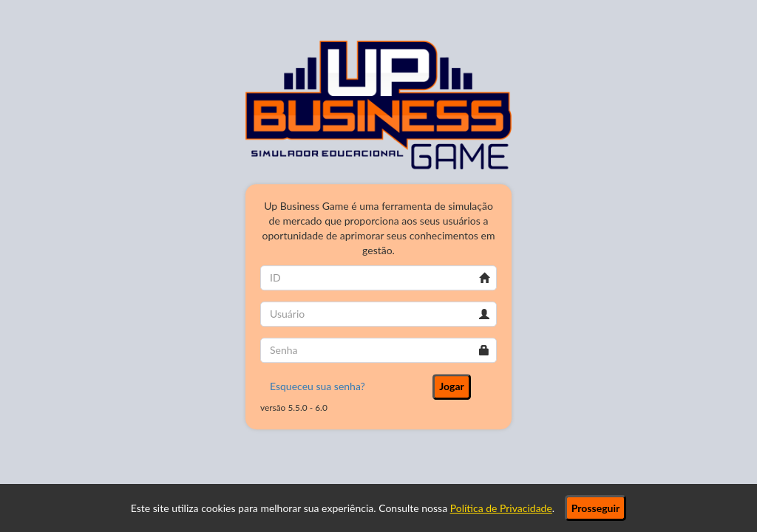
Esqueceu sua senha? (318, 386)
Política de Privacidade (501, 508)
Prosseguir (595, 508)
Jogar (452, 386)
